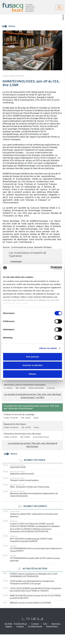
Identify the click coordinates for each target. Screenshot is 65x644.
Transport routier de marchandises (24, 480)
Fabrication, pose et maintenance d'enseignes (25, 385)
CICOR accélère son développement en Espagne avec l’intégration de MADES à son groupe (32, 583)
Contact (35, 624)
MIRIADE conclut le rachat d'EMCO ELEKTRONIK (30, 603)
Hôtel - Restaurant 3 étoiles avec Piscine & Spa (30, 487)
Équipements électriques (15, 424)
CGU (45, 624)
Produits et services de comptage (19, 415)
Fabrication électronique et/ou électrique (22, 434)
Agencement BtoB (18, 467)
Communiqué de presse (22, 248)
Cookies (20, 627)
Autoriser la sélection (32, 365)
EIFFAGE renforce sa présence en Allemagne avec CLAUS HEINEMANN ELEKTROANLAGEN (34, 575)
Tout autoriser (33, 357)
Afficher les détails (48, 348)
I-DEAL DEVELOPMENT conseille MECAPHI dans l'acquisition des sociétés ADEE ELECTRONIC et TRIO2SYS (36, 590)
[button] (9, 26)
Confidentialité (35, 627)
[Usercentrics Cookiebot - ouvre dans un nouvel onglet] (50, 268)
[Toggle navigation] (59, 7)
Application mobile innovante (22, 474)
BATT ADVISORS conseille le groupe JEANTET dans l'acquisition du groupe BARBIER (31, 540)
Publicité (63, 18)
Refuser (33, 374)
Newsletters (52, 627)
